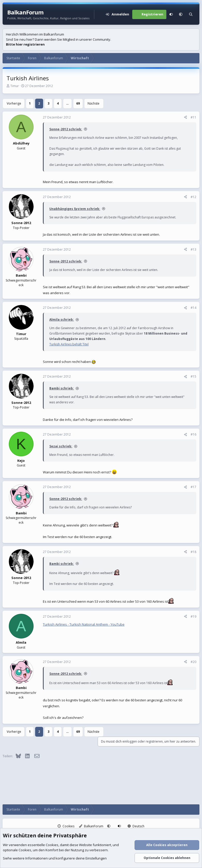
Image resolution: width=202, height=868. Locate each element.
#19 (193, 616)
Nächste (94, 103)
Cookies (66, 826)
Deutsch (136, 826)
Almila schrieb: (62, 320)
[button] (181, 14)
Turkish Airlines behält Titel (69, 344)
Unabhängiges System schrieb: (75, 209)
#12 (193, 197)
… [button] (67, 103)
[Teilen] (185, 117)
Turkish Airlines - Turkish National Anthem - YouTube (84, 624)
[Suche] (191, 14)
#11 (193, 117)
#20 (193, 662)
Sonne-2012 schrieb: (66, 129)
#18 (193, 552)
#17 (193, 487)
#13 (193, 249)
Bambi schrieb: (62, 388)
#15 (193, 376)
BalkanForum (91, 826)
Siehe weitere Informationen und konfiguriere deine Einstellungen (55, 858)
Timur (15, 86)
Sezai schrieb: (61, 446)
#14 (193, 308)
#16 (193, 434)
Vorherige (14, 103)
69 (78, 103)
